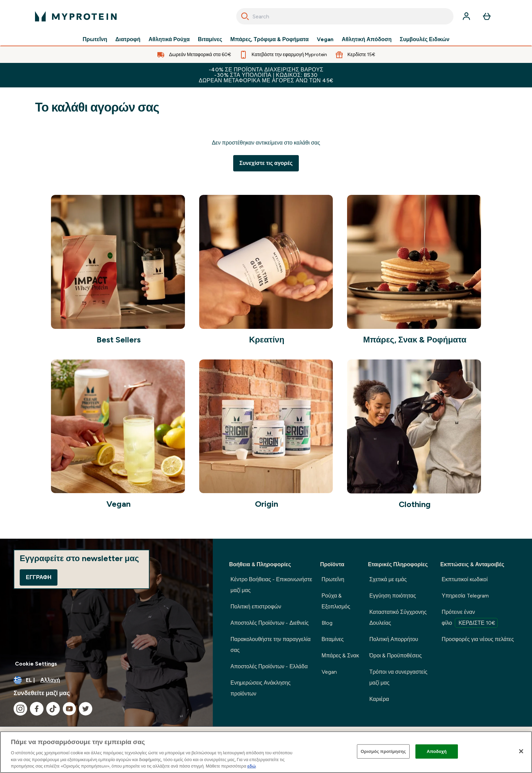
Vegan (325, 39)
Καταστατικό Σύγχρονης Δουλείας (398, 617)
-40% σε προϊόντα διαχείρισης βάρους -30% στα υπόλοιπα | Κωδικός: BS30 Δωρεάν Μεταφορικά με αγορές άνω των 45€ (266, 75)
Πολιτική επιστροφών (256, 607)
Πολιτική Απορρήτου (394, 639)
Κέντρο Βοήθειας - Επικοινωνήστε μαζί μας (271, 585)
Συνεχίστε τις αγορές (266, 163)
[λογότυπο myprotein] (76, 16)
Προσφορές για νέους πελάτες (478, 639)
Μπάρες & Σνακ (340, 656)
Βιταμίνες (210, 39)
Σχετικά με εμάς (388, 579)
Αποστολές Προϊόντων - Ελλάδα (269, 666)
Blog (327, 623)
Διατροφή (128, 39)
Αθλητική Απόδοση (367, 39)
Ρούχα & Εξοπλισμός (336, 601)
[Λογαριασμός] (466, 16)
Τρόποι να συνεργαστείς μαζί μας (398, 677)
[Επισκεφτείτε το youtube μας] (69, 709)
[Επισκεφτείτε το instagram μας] (20, 709)
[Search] (245, 16)
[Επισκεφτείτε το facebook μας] (37, 709)
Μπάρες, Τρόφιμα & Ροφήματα (270, 39)
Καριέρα (379, 699)
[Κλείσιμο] (521, 751)
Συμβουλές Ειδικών (425, 39)
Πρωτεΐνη (95, 39)
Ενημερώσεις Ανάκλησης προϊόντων (261, 688)
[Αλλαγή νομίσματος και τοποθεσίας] (106, 680)
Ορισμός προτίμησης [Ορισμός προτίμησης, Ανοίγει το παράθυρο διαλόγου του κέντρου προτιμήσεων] (383, 751)
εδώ (251, 766)
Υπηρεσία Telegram (465, 596)
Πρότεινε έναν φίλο (470, 618)
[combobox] (345, 16)
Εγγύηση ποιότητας (392, 596)
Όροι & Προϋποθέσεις (395, 656)
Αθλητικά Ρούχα (169, 39)
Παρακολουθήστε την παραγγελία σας (271, 645)
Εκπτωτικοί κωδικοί (465, 579)
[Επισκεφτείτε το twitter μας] (86, 709)
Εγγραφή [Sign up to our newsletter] (39, 577)
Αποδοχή (437, 751)
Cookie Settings (36, 664)
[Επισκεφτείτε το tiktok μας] (53, 709)
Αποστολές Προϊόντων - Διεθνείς (270, 623)
